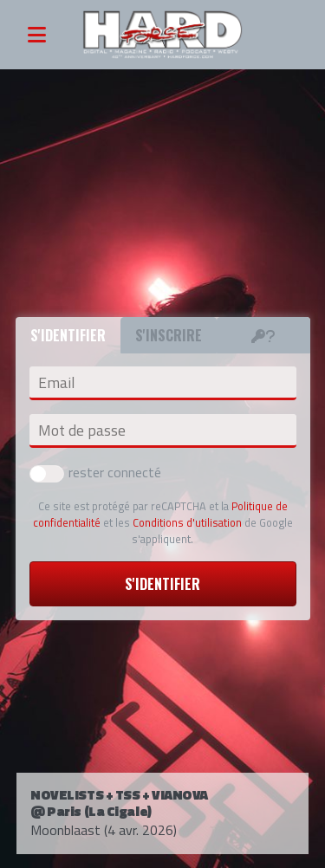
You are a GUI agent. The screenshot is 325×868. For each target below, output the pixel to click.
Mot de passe (82, 431)
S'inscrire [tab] (169, 335)
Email (56, 383)
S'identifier (162, 584)
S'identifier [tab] (68, 335)
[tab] (263, 335)
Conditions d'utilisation (187, 522)
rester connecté (95, 472)
